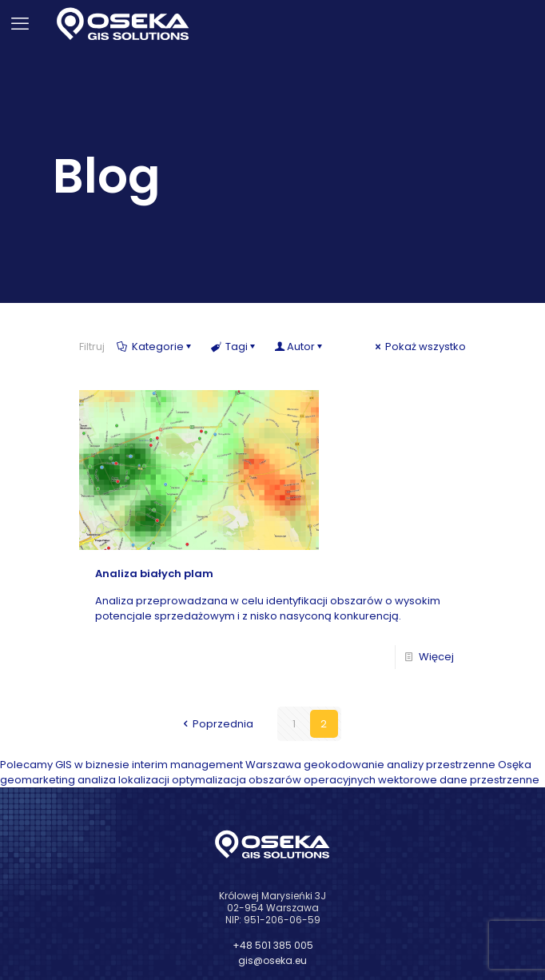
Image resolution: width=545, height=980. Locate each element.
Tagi (235, 347)
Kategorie (156, 347)
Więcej (436, 657)
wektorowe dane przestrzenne (459, 780)
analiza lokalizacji (123, 780)
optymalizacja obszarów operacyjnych (274, 780)
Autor (300, 347)
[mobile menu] (22, 24)
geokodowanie (344, 765)
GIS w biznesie (92, 765)
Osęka (515, 765)
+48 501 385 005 (273, 945)
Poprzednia (217, 724)
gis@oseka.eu (272, 960)
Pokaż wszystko (419, 347)
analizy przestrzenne (441, 765)
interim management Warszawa (217, 765)
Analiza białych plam (154, 574)
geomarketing (38, 780)
